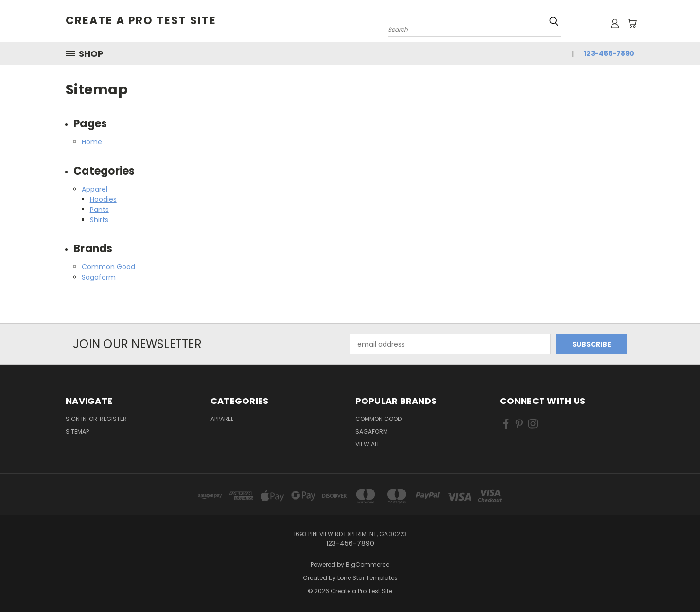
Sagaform (99, 277)
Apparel (95, 189)
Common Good (108, 267)
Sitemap (77, 431)
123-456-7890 (609, 53)
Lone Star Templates (367, 578)
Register (113, 419)
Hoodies (103, 199)
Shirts (99, 220)
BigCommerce (367, 565)
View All (367, 444)
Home (92, 142)
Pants (99, 210)
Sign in (77, 419)
